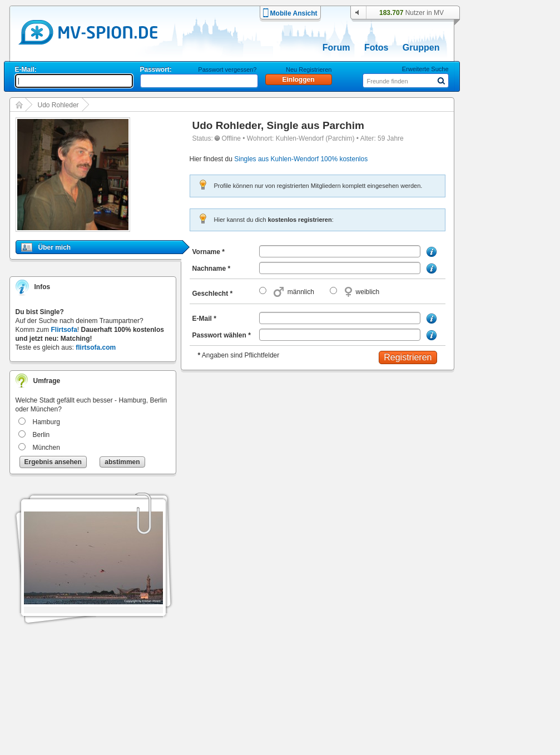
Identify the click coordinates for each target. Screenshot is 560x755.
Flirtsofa (64, 330)
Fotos (376, 48)
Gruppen (421, 48)
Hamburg (46, 422)
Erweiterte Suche (425, 69)
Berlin (41, 435)
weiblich (368, 292)
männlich (301, 292)
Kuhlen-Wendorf (300, 138)
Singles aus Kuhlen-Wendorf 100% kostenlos (301, 159)
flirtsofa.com (96, 347)
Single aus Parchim (316, 125)
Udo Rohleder (58, 105)
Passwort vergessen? (227, 69)
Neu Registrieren (309, 69)
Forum (336, 48)
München (46, 448)
